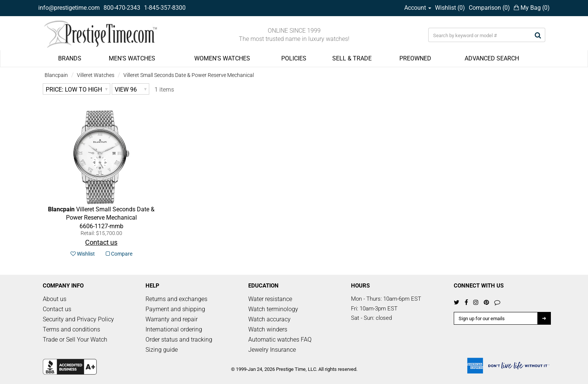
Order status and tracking (179, 340)
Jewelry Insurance (272, 350)
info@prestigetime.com (69, 8)
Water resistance (270, 299)
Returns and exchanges (176, 299)
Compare (119, 254)
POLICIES (294, 58)
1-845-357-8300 (165, 8)
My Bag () (532, 8)
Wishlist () (450, 8)
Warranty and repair (172, 319)
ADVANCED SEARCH (492, 58)
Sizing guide (162, 350)
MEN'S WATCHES (132, 58)
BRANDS (70, 58)
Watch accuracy (269, 319)
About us (55, 299)
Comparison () (489, 8)
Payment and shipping (175, 309)
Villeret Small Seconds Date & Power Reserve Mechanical (189, 75)
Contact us (57, 309)
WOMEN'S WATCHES (222, 58)
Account (418, 8)
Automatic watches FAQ (280, 340)
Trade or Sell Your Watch (75, 340)
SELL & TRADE (352, 58)
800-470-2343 (122, 8)
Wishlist (83, 254)
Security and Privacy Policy (78, 319)
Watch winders (268, 329)
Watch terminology (273, 309)
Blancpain (56, 75)
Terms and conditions (71, 329)
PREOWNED (415, 58)
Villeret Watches (96, 75)
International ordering (174, 329)
